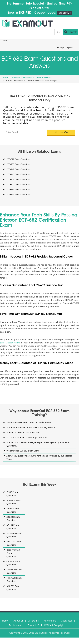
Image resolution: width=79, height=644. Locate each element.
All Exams (34, 621)
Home (5, 77)
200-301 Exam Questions (13, 518)
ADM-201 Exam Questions (14, 502)
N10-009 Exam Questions (13, 588)
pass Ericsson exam (10, 343)
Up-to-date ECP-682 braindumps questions (27, 437)
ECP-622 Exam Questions (18, 159)
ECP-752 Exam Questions (18, 179)
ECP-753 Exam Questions (18, 184)
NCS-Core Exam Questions (14, 535)
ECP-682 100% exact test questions (23, 432)
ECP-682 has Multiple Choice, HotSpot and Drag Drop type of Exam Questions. (38, 444)
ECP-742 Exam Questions (18, 169)
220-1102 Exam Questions (14, 543)
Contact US (33, 625)
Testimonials (16, 625)
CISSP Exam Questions (12, 494)
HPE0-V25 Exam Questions (14, 571)
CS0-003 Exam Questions (13, 563)
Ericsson (16, 77)
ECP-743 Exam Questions (18, 174)
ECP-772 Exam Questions (18, 189)
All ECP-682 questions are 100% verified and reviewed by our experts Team (39, 457)
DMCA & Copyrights (55, 625)
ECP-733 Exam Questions (18, 164)
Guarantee (67, 621)
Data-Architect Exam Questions (13, 553)
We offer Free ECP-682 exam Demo (23, 451)
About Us (18, 621)
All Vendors (50, 621)
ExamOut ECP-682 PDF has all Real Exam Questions (31, 427)
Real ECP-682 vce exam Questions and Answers (29, 422)
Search (71, 32)
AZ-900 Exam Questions (13, 510)
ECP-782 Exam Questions (18, 194)
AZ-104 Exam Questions (13, 527)
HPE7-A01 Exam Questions (14, 579)
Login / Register (65, 47)
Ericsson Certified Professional (37, 77)
